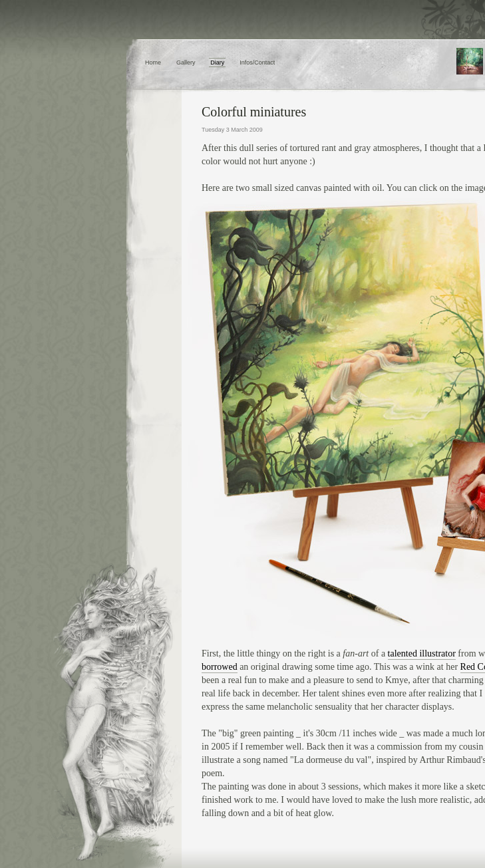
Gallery (186, 63)
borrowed (220, 667)
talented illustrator (422, 653)
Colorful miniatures (254, 112)
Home (153, 63)
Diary (217, 63)
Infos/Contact (257, 63)
